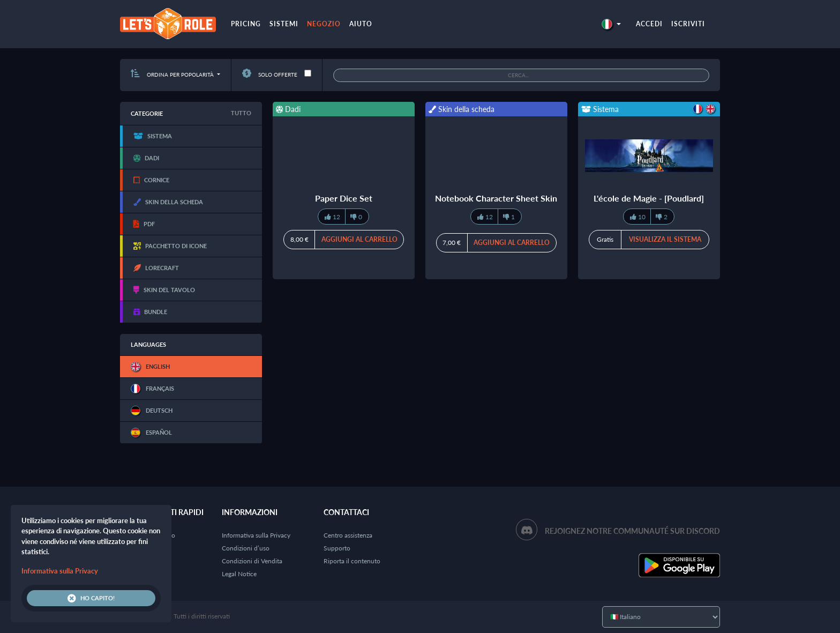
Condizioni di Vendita (252, 561)
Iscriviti (688, 24)
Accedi (649, 24)
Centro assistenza (348, 535)
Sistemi (284, 24)
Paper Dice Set (344, 198)
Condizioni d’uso (246, 548)
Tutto (241, 113)
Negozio (324, 24)
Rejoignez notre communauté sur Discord (632, 531)
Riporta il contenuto (352, 561)
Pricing (246, 24)
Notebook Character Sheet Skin (496, 198)
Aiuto (361, 24)
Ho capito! (91, 598)
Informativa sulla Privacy (256, 535)
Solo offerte (270, 75)
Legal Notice (239, 574)
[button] (611, 24)
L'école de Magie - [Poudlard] (649, 198)
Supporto (337, 548)
